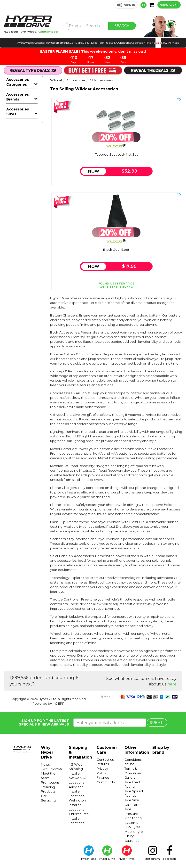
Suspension (137, 43)
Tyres (20, 43)
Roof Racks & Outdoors (113, 43)
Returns (103, 764)
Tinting (150, 43)
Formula (13, 282)
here (172, 684)
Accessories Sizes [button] (18, 401)
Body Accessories (20, 124)
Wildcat (13, 391)
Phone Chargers (18, 182)
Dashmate (15, 267)
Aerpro (12, 226)
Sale (158, 43)
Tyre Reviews (51, 769)
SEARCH (122, 26)
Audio (53, 43)
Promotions (50, 782)
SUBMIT (157, 723)
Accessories (41, 43)
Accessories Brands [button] (18, 214)
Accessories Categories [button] (18, 82)
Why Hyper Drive (47, 752)
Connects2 (15, 260)
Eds (9, 275)
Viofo (11, 377)
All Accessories (19, 95)
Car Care (76, 43)
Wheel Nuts (20, 102)
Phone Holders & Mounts (23, 194)
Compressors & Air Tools (24, 136)
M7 (9, 311)
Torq (10, 362)
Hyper (12, 297)
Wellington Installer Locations (77, 805)
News (45, 764)
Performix (15, 333)
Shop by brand (161, 750)
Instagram (153, 853)
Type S (12, 369)
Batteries (63, 43)
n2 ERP (59, 703)
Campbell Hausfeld (14, 250)
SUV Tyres (132, 827)
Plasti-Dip (18, 204)
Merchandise (21, 172)
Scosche (13, 355)
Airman (12, 234)
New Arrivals (170, 43)
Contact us (105, 759)
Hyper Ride (89, 853)
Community (106, 782)
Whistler (13, 384)
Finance (103, 777)
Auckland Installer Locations (76, 791)
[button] (126, 5)
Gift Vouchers (21, 146)
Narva (11, 326)
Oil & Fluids (90, 43)
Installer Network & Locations (77, 778)
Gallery (130, 777)
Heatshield (19, 153)
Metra (11, 318)
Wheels (29, 43)
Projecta (13, 348)
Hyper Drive (16, 304)
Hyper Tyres (127, 853)
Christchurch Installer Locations (79, 818)
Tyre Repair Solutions (19, 112)
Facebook (170, 853)
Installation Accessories (24, 163)
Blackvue (14, 241)
